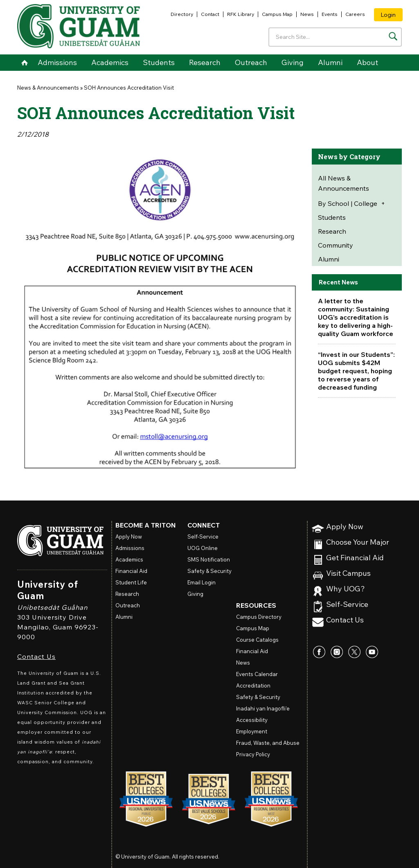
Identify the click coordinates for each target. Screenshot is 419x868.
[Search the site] (393, 36)
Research (205, 62)
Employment (252, 731)
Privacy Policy (253, 754)
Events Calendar (257, 674)
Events (330, 14)
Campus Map (277, 14)
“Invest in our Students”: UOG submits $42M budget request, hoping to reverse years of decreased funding (356, 371)
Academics (110, 62)
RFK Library (241, 14)
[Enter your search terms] (335, 37)
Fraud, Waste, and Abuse (268, 743)
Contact (210, 14)
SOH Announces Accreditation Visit (129, 88)
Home (24, 63)
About (367, 62)
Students (159, 62)
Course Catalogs (257, 640)
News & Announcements (48, 88)
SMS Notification (209, 559)
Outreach (251, 62)
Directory (182, 14)
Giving (293, 62)
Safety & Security (209, 571)
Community (336, 245)
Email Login (202, 582)
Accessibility (252, 720)
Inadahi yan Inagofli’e (263, 708)
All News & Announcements (344, 183)
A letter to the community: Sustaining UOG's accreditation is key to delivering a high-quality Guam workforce (356, 317)
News (307, 14)
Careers (355, 14)
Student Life (131, 582)
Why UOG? (346, 589)
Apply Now (345, 527)
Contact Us (36, 656)
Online (203, 548)
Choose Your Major (358, 542)
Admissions (57, 62)
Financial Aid (131, 571)
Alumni (330, 62)
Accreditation (253, 685)
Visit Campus (348, 574)
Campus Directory (259, 617)
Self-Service (347, 605)
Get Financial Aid (355, 558)
